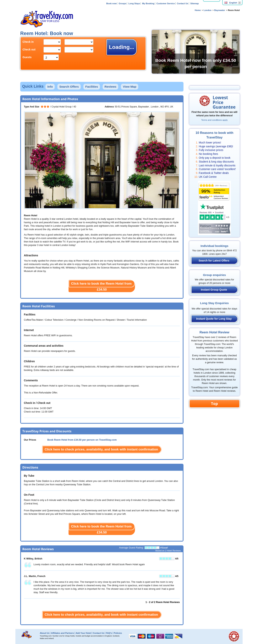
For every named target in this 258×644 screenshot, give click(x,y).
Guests (27, 57)
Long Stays (134, 3)
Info (50, 87)
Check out (29, 49)
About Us (45, 633)
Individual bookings (214, 246)
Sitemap (194, 3)
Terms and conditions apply (214, 120)
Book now (111, 3)
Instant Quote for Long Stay (214, 319)
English (231, 3)
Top (214, 404)
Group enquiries (214, 275)
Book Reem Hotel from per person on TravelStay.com (82, 440)
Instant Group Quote (214, 290)
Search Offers (69, 87)
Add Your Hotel (83, 633)
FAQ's (109, 633)
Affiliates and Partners (62, 633)
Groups (122, 3)
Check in (28, 42)
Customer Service (165, 3)
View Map (130, 87)
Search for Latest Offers (214, 261)
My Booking (148, 3)
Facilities (92, 87)
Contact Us (183, 3)
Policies (118, 633)
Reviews (111, 87)
